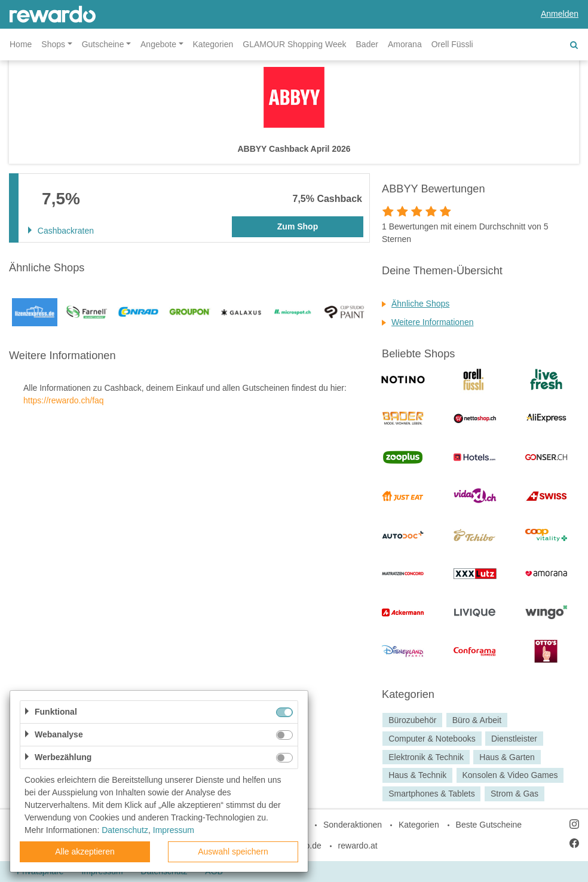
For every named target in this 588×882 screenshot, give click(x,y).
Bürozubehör (412, 720)
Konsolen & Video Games (510, 776)
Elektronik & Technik (426, 757)
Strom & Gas (514, 794)
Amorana (405, 44)
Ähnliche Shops (420, 304)
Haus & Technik (417, 776)
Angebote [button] (158, 44)
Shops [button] (53, 44)
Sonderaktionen (353, 825)
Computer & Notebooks (432, 739)
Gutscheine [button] (103, 44)
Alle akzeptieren (85, 852)
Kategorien (213, 44)
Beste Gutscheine (489, 825)
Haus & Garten (507, 757)
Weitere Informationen (432, 322)
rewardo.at (358, 846)
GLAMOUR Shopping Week (294, 44)
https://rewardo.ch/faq (64, 400)
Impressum (174, 830)
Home (21, 44)
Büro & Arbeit (477, 720)
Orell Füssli (452, 44)
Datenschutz (125, 830)
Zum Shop (298, 226)
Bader (367, 44)
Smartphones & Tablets (432, 794)
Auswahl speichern (233, 852)
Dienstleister (514, 739)
